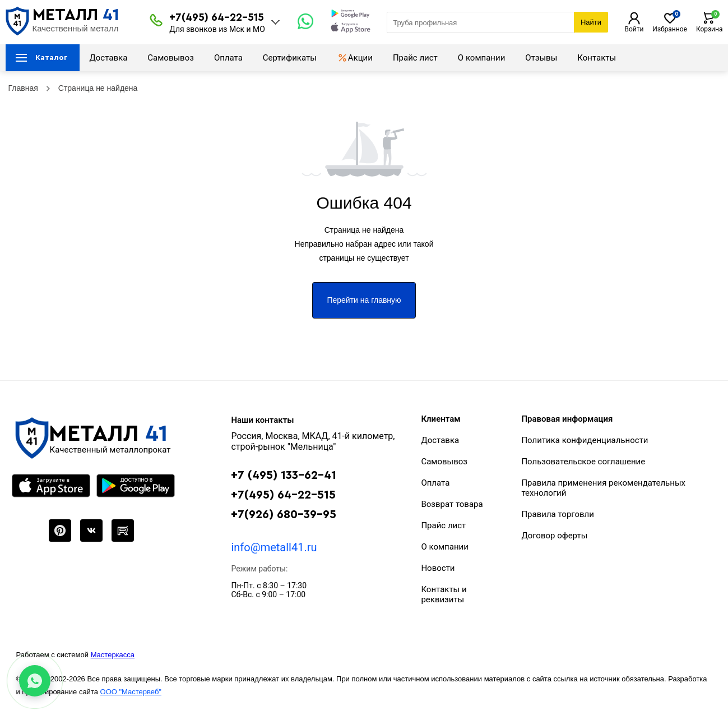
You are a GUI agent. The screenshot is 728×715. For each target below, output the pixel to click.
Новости (438, 568)
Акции (355, 58)
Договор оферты (554, 536)
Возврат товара (452, 504)
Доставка (109, 58)
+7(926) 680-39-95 (284, 515)
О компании (481, 58)
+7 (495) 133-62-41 (284, 475)
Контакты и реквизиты (444, 594)
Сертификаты (290, 58)
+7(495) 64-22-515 (217, 18)
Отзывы (541, 58)
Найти (591, 22)
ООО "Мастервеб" (131, 692)
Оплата (228, 58)
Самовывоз (171, 58)
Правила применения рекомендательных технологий (603, 488)
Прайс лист (415, 58)
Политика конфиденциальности (585, 440)
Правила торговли (558, 514)
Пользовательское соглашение (583, 462)
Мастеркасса (113, 655)
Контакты (597, 58)
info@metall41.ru (274, 547)
